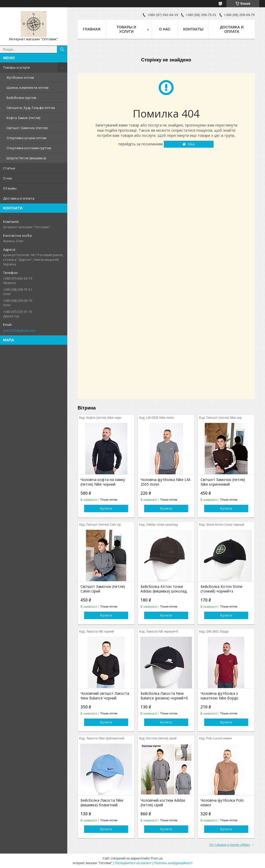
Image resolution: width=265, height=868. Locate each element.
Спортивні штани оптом (26, 138)
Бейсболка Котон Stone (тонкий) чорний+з (222, 589)
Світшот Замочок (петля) (27, 128)
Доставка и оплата (19, 198)
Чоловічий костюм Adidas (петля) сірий (163, 803)
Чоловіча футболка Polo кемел (222, 803)
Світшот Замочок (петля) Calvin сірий (103, 589)
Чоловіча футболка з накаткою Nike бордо (219, 696)
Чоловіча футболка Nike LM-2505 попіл (166, 482)
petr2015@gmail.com (19, 330)
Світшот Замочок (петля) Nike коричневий (223, 482)
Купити (106, 508)
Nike (191, 144)
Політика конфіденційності (173, 863)
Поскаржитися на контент (133, 863)
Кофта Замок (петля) (23, 118)
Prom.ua (157, 858)
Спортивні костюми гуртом (29, 148)
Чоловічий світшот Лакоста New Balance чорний (105, 696)
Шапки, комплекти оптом (27, 88)
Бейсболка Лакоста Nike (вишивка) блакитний (102, 803)
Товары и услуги (16, 67)
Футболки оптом (20, 77)
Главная (92, 29)
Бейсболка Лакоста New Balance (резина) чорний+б (164, 696)
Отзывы (10, 188)
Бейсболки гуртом (21, 98)
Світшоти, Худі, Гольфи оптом (31, 108)
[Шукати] (62, 49)
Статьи (9, 168)
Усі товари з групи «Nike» (230, 845)
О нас (8, 178)
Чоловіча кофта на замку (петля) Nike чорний (103, 482)
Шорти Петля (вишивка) (26, 158)
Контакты (193, 29)
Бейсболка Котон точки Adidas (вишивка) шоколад (164, 589)
